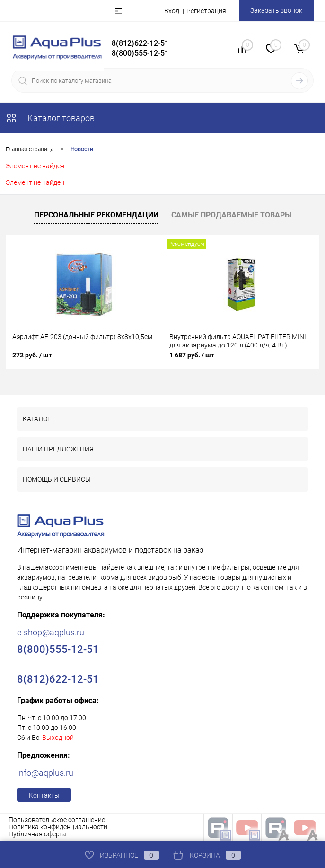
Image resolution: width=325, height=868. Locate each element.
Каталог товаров (50, 118)
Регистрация (206, 11)
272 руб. (32, 355)
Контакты (44, 795)
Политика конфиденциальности (58, 827)
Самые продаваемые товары (231, 215)
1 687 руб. (192, 355)
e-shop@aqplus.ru (51, 632)
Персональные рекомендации (96, 215)
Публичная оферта (37, 834)
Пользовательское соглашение (57, 820)
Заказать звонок (276, 10)
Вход (172, 11)
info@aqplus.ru (45, 773)
